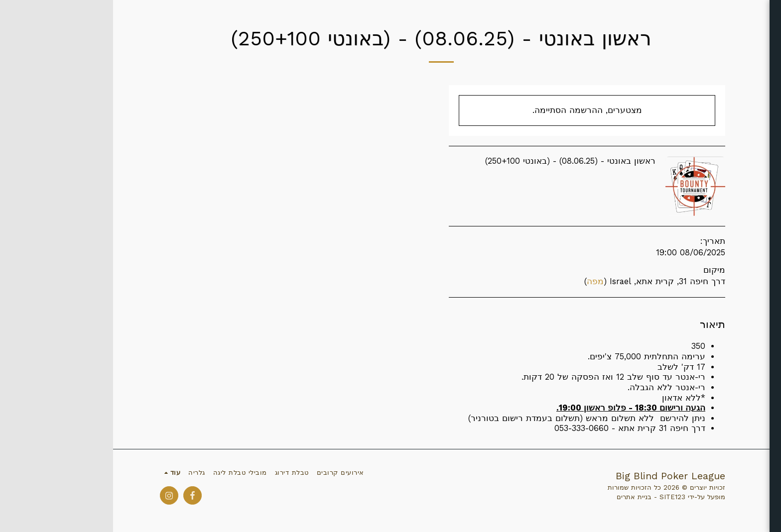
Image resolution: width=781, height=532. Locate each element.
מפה (482, 281)
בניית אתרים (521, 497)
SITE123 (559, 497)
